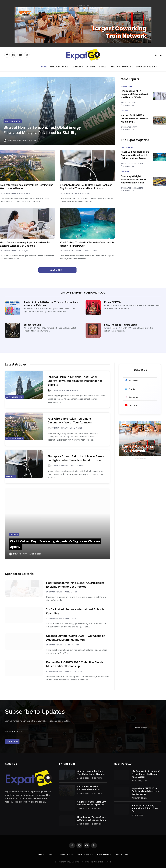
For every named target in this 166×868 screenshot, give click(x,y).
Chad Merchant (15, 140)
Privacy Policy (85, 852)
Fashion (125, 111)
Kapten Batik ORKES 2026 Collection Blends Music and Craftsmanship (135, 119)
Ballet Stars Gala (32, 325)
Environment (127, 148)
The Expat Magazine (122, 67)
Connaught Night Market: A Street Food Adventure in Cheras (134, 180)
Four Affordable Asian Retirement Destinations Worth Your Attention (27, 187)
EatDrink (91, 67)
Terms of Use (65, 852)
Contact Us (122, 852)
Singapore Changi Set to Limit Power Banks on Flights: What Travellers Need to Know (86, 187)
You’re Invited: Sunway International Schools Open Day (76, 602)
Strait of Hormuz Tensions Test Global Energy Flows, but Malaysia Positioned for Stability (47, 129)
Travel (102, 67)
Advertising (105, 852)
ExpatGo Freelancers (73, 251)
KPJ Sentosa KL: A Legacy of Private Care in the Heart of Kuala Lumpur (134, 94)
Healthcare (127, 86)
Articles (78, 67)
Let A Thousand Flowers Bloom (121, 325)
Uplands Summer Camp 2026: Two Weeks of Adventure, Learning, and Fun (77, 631)
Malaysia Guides (59, 67)
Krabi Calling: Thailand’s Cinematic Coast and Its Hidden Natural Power (87, 244)
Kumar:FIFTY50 (112, 302)
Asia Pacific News (13, 120)
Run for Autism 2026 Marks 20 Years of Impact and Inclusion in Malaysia (51, 304)
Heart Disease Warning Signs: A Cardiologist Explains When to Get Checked (25, 244)
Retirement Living (15, 441)
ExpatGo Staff (9, 193)
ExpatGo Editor (70, 193)
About (50, 852)
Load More (57, 270)
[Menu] (6, 67)
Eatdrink (125, 172)
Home (44, 67)
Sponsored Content (147, 67)
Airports (10, 479)
